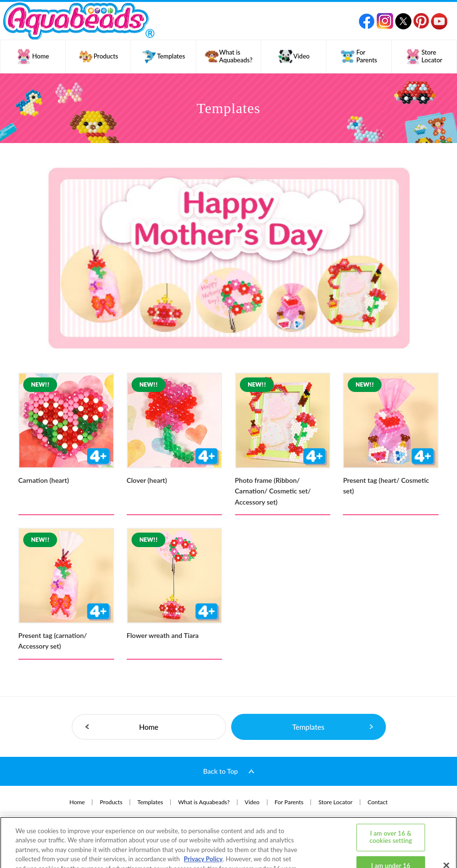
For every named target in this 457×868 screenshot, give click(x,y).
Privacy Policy (203, 825)
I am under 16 (391, 832)
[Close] (446, 831)
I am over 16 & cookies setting (391, 803)
